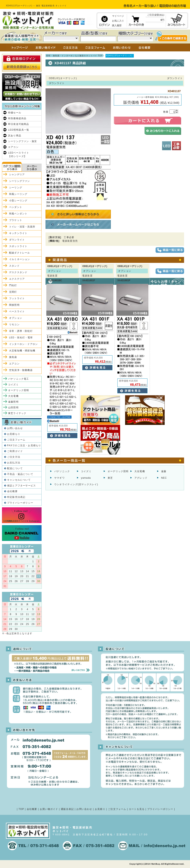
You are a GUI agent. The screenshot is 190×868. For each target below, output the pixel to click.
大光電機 (140, 471)
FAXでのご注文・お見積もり (24, 445)
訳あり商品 (15, 136)
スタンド (14, 266)
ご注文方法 (14, 457)
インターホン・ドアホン (23, 344)
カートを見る (137, 809)
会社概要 (12, 491)
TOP (21, 809)
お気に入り (118, 21)
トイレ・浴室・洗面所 (22, 227)
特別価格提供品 (17, 118)
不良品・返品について (20, 474)
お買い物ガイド (49, 809)
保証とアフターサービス (21, 486)
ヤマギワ (59, 478)
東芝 (110, 478)
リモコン (14, 325)
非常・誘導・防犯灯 (21, 331)
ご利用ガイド (15, 451)
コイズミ (86, 471)
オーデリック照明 (118, 471)
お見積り (100, 809)
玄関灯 (13, 292)
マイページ (118, 16)
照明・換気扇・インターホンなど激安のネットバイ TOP (74, 56)
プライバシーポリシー (20, 503)
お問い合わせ (15, 428)
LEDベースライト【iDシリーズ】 (19, 155)
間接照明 (14, 305)
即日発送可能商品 (19, 124)
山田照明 (13, 408)
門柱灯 (13, 285)
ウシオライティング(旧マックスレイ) (76, 484)
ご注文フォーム (16, 440)
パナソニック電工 (19, 379)
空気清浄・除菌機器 (21, 370)
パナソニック (62, 471)
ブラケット (16, 220)
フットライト (17, 298)
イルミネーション (20, 259)
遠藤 (164, 471)
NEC (164, 478)
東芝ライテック (17, 413)
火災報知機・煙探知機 (22, 351)
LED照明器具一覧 (19, 130)
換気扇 (13, 357)
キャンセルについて (19, 480)
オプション (16, 318)
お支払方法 (14, 463)
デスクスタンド (18, 272)
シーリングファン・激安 (22, 141)
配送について (15, 468)
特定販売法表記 (16, 497)
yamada (86, 478)
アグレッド (141, 478)
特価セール (15, 113)
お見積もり (14, 434)
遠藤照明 (13, 402)
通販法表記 (67, 809)
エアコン (13, 147)
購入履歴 (117, 25)
